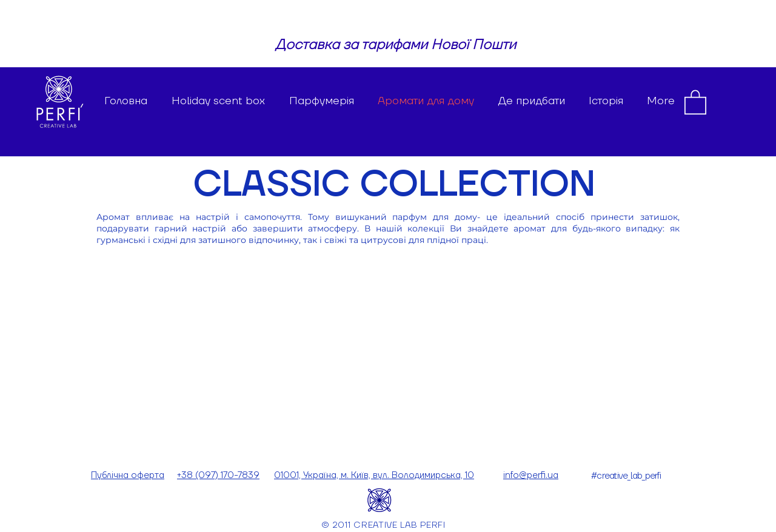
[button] (695, 101)
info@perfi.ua (531, 475)
